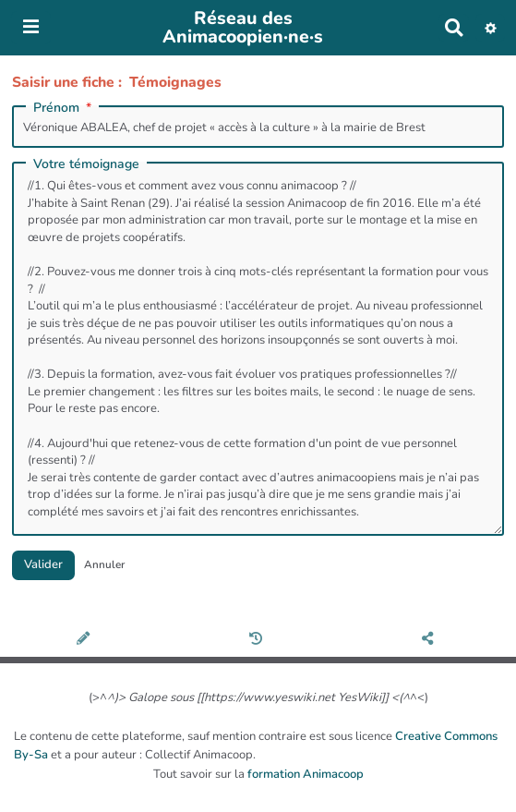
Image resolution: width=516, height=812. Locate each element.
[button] (491, 28)
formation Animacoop (306, 774)
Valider (43, 564)
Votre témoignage (86, 164)
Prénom (64, 108)
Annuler (104, 564)
